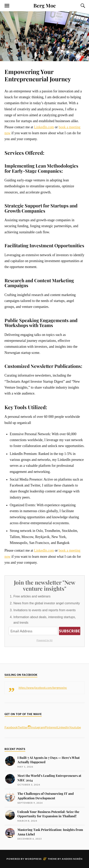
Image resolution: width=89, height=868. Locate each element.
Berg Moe (45, 5)
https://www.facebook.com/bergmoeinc (43, 688)
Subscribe (70, 631)
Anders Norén (72, 859)
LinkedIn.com (44, 127)
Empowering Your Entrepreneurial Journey (38, 75)
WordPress (33, 859)
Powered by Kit (45, 640)
